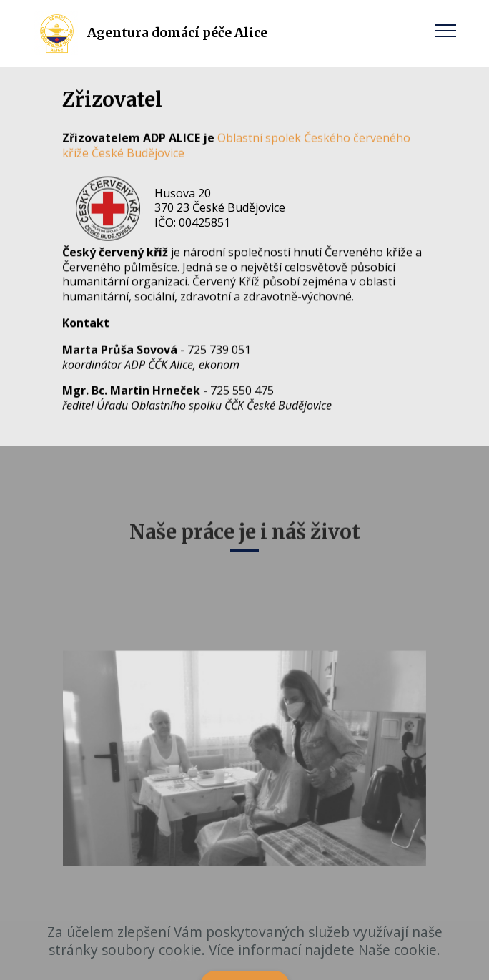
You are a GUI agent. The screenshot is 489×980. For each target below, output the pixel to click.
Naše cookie (397, 967)
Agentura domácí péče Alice (177, 33)
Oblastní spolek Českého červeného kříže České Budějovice (236, 146)
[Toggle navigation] (446, 30)
